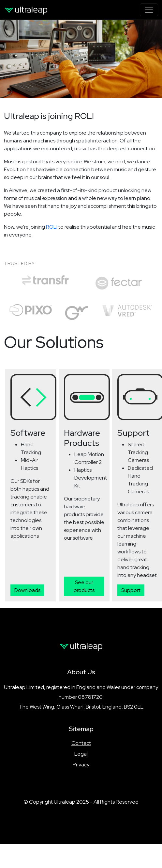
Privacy (81, 765)
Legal (81, 754)
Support (131, 590)
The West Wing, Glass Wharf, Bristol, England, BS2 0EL (81, 707)
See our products (84, 586)
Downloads (27, 590)
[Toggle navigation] (149, 10)
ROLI (52, 227)
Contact (81, 743)
